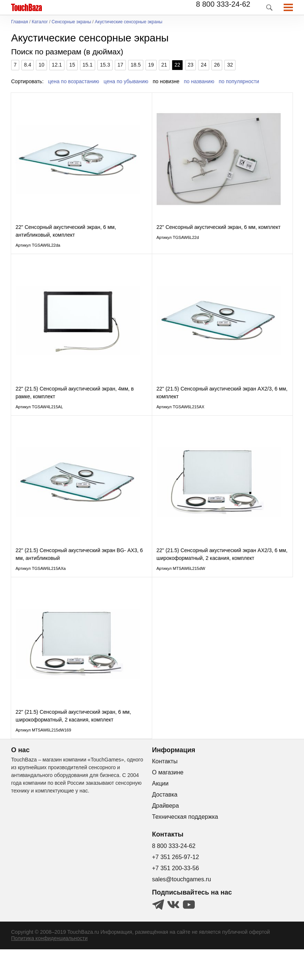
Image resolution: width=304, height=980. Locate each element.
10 (41, 65)
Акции (161, 814)
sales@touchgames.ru (182, 910)
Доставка (165, 825)
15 (72, 65)
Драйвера (166, 836)
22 (177, 65)
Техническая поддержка (185, 847)
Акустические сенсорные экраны (128, 22)
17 (120, 65)
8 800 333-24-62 (223, 4)
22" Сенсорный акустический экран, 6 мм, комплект (219, 235)
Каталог (40, 22)
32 (230, 65)
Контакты (165, 792)
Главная (20, 22)
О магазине (168, 803)
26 (217, 65)
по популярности (239, 81)
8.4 (28, 65)
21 (164, 65)
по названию (199, 81)
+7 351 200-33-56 (176, 899)
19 (151, 65)
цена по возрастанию (74, 81)
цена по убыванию (126, 81)
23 (191, 65)
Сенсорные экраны (71, 22)
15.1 (88, 65)
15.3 (105, 65)
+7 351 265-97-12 (176, 888)
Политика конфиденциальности (49, 969)
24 (204, 65)
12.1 (57, 65)
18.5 (136, 65)
